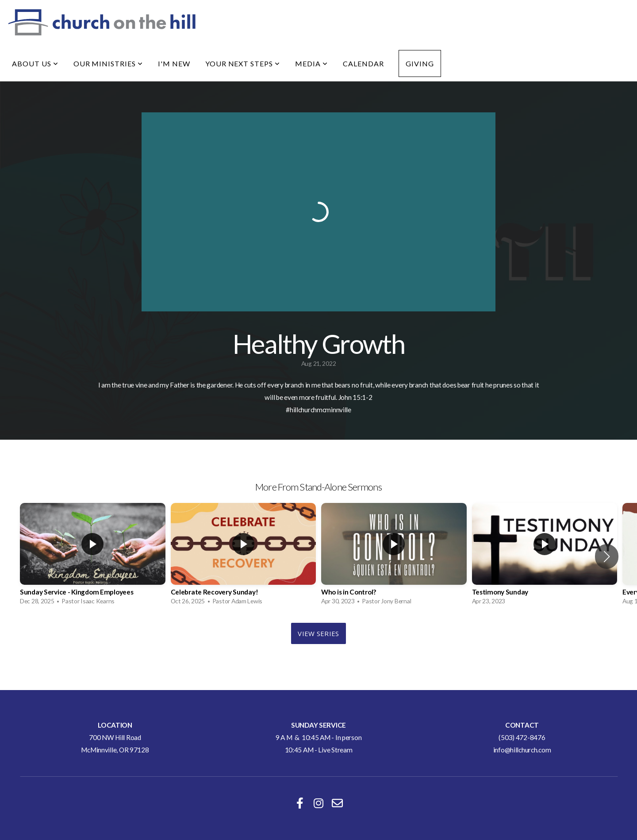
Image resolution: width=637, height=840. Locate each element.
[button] (607, 556)
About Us (35, 63)
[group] (93, 556)
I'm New (174, 63)
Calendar (363, 63)
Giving (420, 63)
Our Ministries (108, 63)
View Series (318, 633)
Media (311, 63)
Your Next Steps (243, 63)
